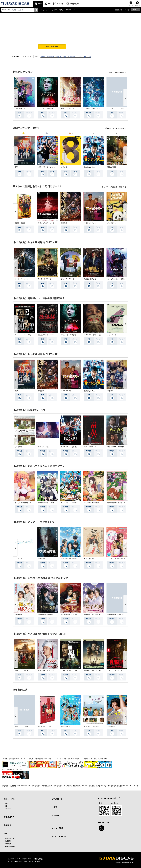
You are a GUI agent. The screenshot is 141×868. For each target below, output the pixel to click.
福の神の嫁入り (20, 615)
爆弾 (16, 167)
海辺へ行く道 (66, 726)
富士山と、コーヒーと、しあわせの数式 (98, 726)
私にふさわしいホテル (45, 726)
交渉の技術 (42, 559)
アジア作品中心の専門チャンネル (12, 769)
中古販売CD (75, 4)
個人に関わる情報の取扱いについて (75, 786)
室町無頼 (64, 223)
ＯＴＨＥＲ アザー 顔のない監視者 (97, 335)
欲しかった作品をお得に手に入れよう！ (42, 759)
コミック (60, 4)
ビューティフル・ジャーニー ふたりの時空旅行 (77, 279)
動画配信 (7, 825)
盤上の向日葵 (112, 167)
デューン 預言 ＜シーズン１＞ (95, 671)
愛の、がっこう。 (44, 447)
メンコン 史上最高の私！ (116, 559)
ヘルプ (127, 10)
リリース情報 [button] (57, 10)
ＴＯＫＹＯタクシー (91, 223)
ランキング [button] (71, 10)
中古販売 (8, 844)
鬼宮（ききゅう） (90, 559)
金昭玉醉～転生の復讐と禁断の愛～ (73, 615)
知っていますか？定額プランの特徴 (68, 759)
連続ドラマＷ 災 (90, 447)
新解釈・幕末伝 (20, 223)
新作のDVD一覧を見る (118, 72)
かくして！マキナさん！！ (24, 503)
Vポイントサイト (59, 836)
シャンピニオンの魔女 (92, 503)
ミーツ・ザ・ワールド (22, 726)
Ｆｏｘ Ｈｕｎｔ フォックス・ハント (28, 335)
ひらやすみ (19, 447)
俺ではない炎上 (89, 167)
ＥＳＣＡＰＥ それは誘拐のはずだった (74, 447)
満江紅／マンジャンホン (46, 335)
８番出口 (64, 167)
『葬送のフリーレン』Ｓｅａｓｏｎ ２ (98, 109)
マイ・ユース (19, 559)
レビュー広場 (57, 828)
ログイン (137, 5)
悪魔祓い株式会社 (90, 279)
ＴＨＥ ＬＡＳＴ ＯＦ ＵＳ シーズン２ (76, 671)
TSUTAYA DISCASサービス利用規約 (29, 786)
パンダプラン (112, 223)
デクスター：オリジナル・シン (48, 671)
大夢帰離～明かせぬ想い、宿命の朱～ (51, 615)
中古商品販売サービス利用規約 (52, 786)
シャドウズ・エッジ (22, 279)
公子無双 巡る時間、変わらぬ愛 (95, 615)
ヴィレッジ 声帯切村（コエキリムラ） (51, 109)
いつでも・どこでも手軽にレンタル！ (13, 759)
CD (49, 4)
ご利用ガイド (119, 10)
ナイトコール (112, 335)
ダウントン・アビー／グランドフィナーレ (29, 671)
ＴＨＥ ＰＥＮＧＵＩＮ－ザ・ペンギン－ (121, 671)
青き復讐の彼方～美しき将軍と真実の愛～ (121, 615)
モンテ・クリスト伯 (45, 279)
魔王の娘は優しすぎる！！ (116, 503)
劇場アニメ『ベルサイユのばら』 (72, 109)
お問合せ (55, 815)
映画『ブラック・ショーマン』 (48, 167)
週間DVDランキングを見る (116, 128)
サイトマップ (134, 786)
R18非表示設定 (10, 846)
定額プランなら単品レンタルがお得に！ (97, 759)
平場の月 (110, 391)
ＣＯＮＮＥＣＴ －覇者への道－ (118, 109)
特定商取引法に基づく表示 (97, 786)
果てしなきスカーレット (46, 223)
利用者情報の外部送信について (118, 786)
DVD (40, 4)
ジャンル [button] (44, 10)
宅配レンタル (10, 838)
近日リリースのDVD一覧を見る (114, 187)
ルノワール (111, 726)
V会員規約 (12, 786)
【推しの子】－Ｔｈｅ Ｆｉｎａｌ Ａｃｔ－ (30, 109)
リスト (131, 5)
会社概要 (5, 786)
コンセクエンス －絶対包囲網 (118, 279)
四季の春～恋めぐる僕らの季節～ (72, 559)
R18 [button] (134, 10)
